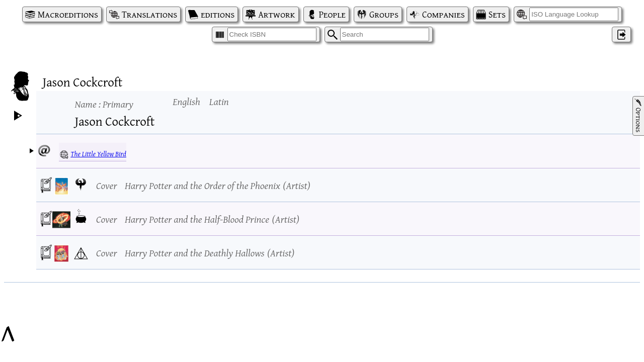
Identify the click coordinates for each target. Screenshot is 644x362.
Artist (296, 185)
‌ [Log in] (621, 34)
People (332, 14)
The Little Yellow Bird (98, 154)
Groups (384, 14)
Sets (497, 14)
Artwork (276, 14)
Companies (444, 14)
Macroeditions (68, 14)
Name (104, 104)
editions (218, 14)
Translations (149, 14)
